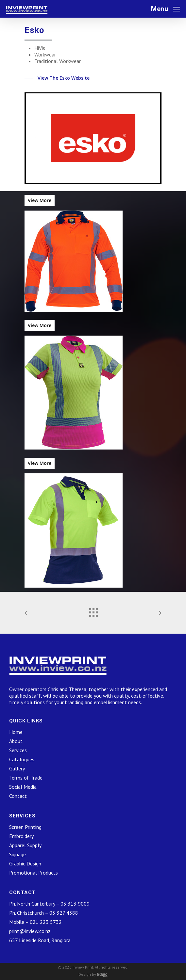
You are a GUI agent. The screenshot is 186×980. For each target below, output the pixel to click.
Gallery (17, 768)
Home (16, 732)
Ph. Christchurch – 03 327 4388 (44, 913)
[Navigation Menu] (166, 8)
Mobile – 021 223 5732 (35, 922)
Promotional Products (34, 873)
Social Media (23, 787)
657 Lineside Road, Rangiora (40, 940)
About (16, 741)
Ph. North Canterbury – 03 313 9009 (49, 904)
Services (18, 750)
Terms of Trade (26, 778)
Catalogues (22, 759)
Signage (17, 854)
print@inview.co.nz (30, 931)
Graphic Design (25, 863)
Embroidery (21, 836)
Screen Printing (25, 827)
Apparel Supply (25, 845)
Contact (18, 796)
